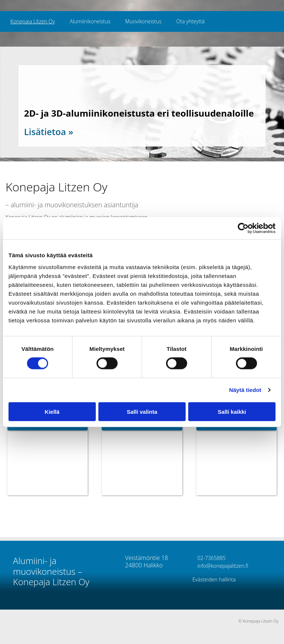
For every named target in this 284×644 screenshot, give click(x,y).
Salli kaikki (232, 411)
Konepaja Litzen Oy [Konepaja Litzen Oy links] (33, 21)
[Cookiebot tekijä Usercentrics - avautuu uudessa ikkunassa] (243, 228)
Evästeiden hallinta (214, 579)
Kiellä (52, 411)
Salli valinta (142, 411)
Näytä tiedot (245, 390)
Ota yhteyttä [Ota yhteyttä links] (191, 21)
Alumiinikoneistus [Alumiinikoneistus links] (90, 21)
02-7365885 (209, 558)
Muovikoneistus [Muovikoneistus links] (143, 21)
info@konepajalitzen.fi (220, 566)
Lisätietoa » (49, 132)
